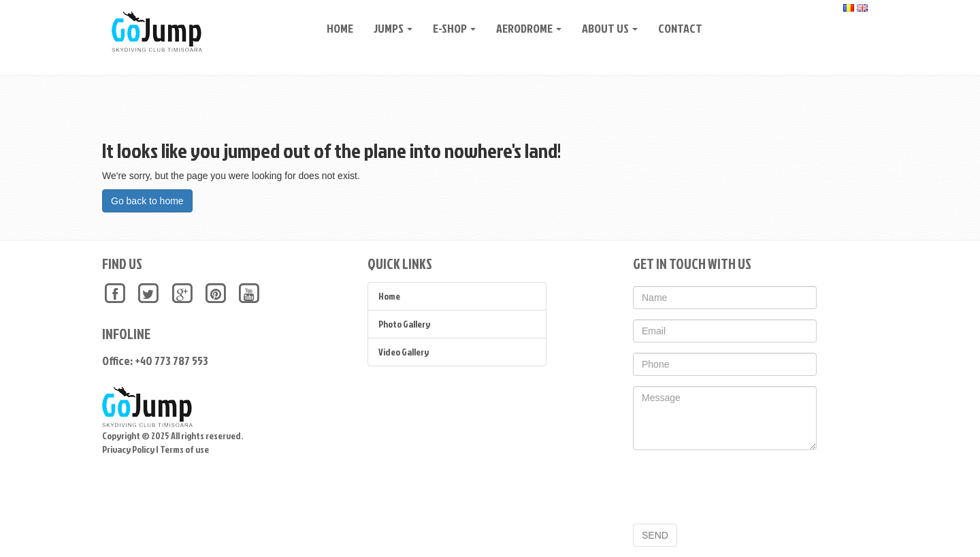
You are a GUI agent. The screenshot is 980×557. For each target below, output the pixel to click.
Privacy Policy (128, 449)
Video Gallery (404, 352)
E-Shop (450, 28)
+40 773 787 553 (171, 361)
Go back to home (147, 201)
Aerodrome (524, 28)
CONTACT (675, 28)
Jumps (388, 28)
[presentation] (736, 487)
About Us (605, 28)
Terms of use (184, 449)
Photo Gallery (404, 324)
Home (335, 28)
